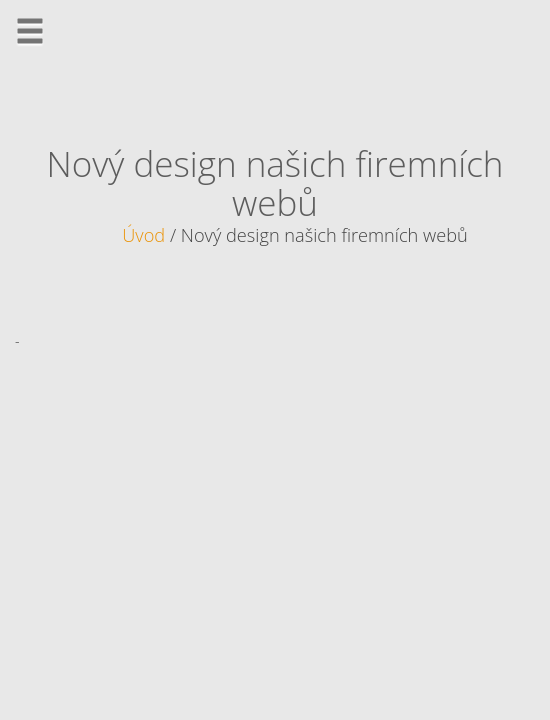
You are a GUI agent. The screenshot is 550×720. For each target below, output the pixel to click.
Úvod (143, 235)
